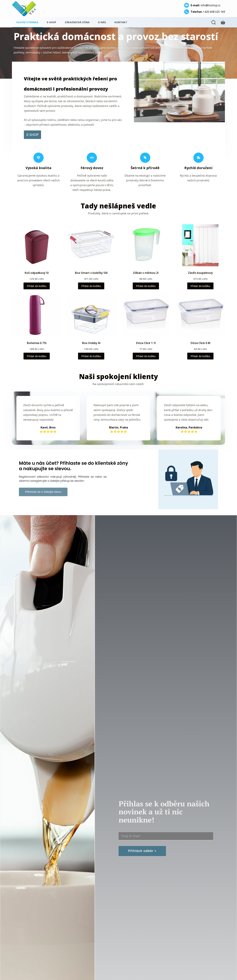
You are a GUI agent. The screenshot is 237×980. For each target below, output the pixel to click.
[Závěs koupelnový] (200, 245)
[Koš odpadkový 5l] (37, 245)
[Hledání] (214, 22)
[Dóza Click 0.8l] (200, 315)
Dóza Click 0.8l (200, 343)
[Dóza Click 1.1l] (146, 315)
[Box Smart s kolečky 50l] (91, 245)
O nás (102, 22)
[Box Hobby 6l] (91, 315)
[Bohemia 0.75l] (37, 315)
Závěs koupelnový (200, 273)
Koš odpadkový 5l (37, 273)
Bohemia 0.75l (37, 343)
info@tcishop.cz (206, 5)
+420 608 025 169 (208, 12)
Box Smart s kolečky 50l (91, 273)
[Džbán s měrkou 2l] (146, 245)
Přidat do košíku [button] (37, 286)
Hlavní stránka (27, 22)
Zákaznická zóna (77, 22)
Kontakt (121, 22)
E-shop (52, 22)
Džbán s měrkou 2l (146, 273)
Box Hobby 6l (91, 343)
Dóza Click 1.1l (146, 343)
